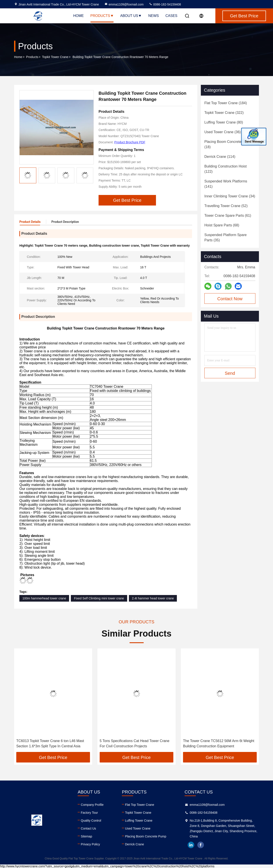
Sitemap (86, 836)
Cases (171, 16)
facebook (201, 845)
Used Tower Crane (138, 828)
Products (102, 16)
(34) (230, 196)
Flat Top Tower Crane (140, 805)
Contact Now (230, 299)
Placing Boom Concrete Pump (146, 836)
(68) (222, 225)
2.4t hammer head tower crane (153, 598)
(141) (226, 184)
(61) (228, 216)
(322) (224, 113)
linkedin (191, 845)
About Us (131, 16)
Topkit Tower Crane (55, 57)
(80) (224, 122)
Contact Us (88, 828)
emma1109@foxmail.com (124, 4)
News (154, 16)
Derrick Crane (134, 844)
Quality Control (91, 821)
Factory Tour (89, 813)
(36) (223, 132)
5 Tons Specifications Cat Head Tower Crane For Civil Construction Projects (135, 743)
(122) (225, 169)
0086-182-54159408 (165, 4)
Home (79, 16)
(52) (226, 206)
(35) (225, 237)
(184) (226, 103)
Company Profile (92, 805)
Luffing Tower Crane (139, 821)
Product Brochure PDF (130, 142)
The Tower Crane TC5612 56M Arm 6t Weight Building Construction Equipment (219, 743)
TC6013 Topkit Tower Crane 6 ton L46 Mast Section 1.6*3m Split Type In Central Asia (50, 743)
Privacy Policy (90, 844)
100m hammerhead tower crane (44, 598)
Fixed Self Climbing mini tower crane (99, 598)
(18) (228, 144)
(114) (220, 157)
